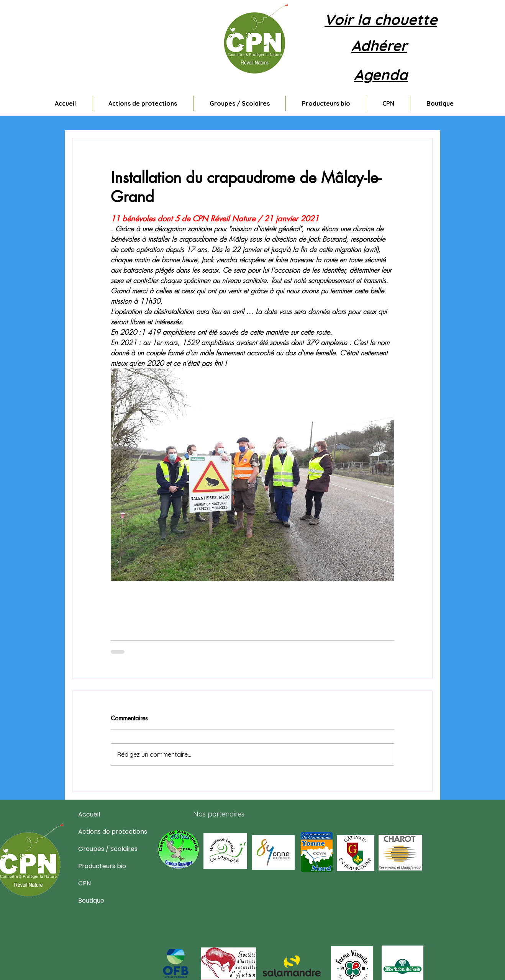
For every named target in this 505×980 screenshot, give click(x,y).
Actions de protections (97, 832)
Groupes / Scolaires (97, 849)
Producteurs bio (97, 866)
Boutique (91, 901)
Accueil (89, 814)
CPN (84, 883)
